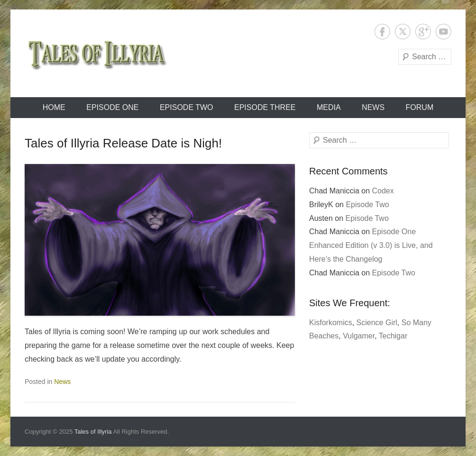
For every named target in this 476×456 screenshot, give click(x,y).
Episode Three (265, 107)
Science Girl (377, 323)
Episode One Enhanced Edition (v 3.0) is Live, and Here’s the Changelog (371, 245)
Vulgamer (359, 336)
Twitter (403, 32)
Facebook (382, 32)
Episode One (112, 107)
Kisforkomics (331, 323)
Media (329, 107)
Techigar (393, 336)
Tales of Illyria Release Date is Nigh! (123, 143)
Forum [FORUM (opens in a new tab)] (420, 107)
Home (54, 107)
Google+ (423, 32)
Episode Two (187, 107)
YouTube (444, 32)
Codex (383, 191)
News (373, 107)
